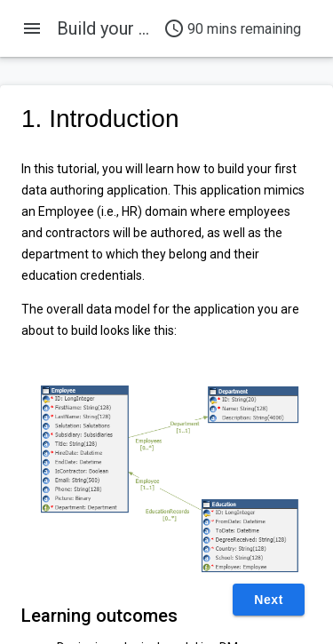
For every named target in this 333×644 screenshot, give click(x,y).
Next (269, 600)
